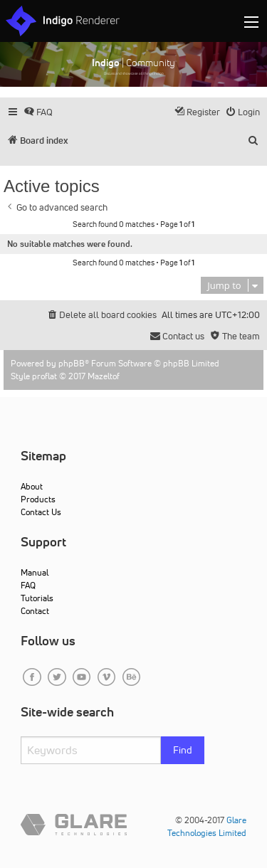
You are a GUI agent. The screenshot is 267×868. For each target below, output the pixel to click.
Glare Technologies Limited (207, 826)
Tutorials (37, 598)
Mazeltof (104, 376)
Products (38, 499)
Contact (35, 611)
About (32, 486)
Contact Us (41, 512)
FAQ (28, 585)
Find (183, 750)
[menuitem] (38, 112)
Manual (35, 572)
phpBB (72, 363)
